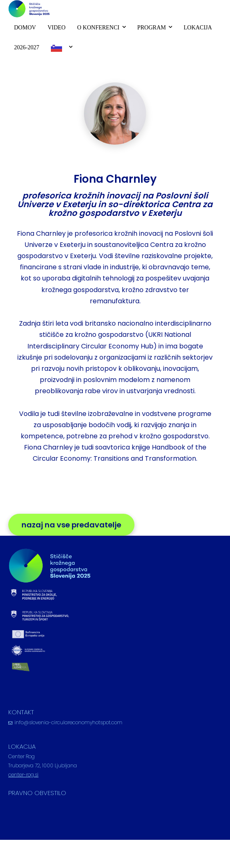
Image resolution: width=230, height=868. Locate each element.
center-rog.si (23, 775)
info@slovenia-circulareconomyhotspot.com (68, 722)
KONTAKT (21, 712)
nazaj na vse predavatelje (71, 525)
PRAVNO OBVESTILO (37, 793)
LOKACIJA (22, 746)
